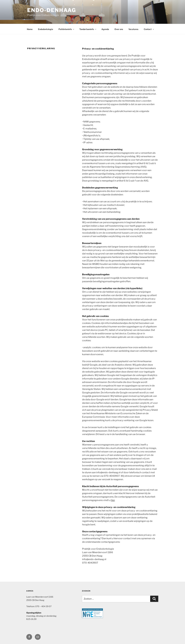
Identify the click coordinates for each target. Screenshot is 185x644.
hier (113, 500)
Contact (149, 29)
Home (30, 29)
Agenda (105, 29)
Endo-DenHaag (52, 10)
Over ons (119, 29)
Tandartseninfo (88, 29)
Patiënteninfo (67, 29)
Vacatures (133, 29)
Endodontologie (46, 29)
